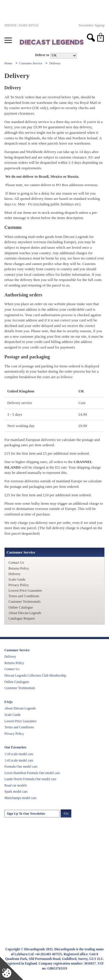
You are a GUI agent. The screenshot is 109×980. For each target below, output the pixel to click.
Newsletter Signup (92, 25)
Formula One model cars (21, 766)
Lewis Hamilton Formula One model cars (32, 773)
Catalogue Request (22, 618)
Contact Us (16, 563)
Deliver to (42, 55)
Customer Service (31, 63)
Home (9, 63)
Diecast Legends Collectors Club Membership (35, 675)
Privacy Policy (19, 585)
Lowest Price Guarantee (25, 591)
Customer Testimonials (25, 602)
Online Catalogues (17, 682)
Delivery (15, 574)
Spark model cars (16, 792)
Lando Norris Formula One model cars (30, 779)
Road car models (16, 785)
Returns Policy (19, 568)
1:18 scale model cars (19, 754)
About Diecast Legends (25, 613)
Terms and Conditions (24, 596)
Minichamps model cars (20, 798)
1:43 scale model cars (19, 760)
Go (66, 813)
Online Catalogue (21, 607)
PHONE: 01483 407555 (22, 25)
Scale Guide (17, 579)
